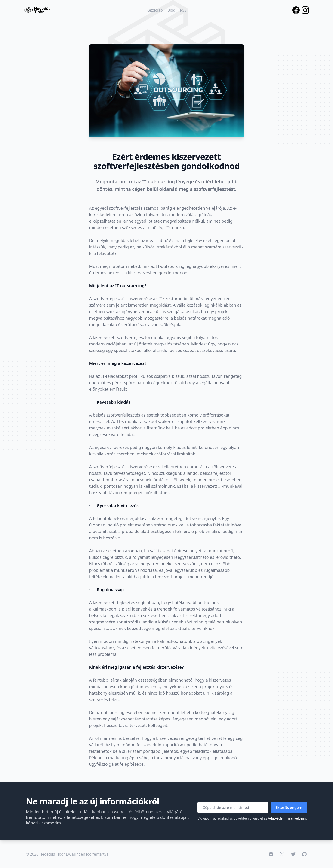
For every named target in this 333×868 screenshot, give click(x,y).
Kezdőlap (155, 10)
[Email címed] (233, 808)
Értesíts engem (289, 808)
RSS (183, 10)
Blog (171, 10)
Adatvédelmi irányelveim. (288, 818)
